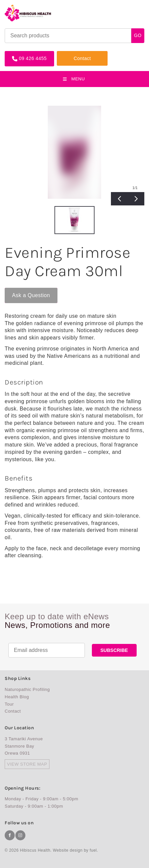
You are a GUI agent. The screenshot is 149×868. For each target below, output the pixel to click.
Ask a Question (24, 290)
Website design (68, 850)
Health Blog (17, 697)
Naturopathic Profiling (27, 689)
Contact (65, 54)
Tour (9, 704)
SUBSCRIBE (114, 650)
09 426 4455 (19, 54)
